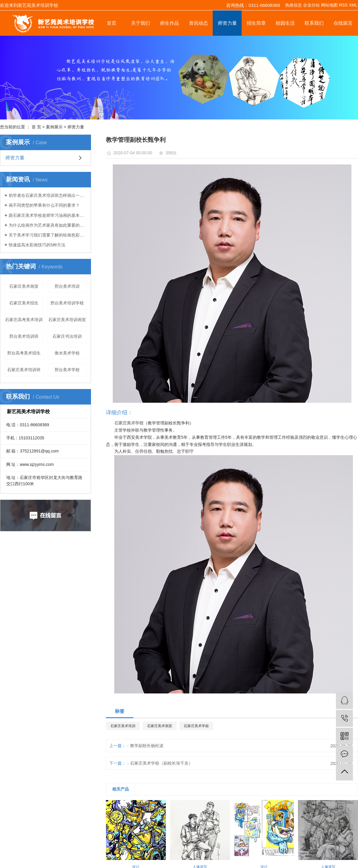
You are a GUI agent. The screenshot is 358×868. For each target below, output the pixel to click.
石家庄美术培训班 (24, 370)
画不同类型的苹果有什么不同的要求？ (44, 205)
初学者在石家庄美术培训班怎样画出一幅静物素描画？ (48, 195)
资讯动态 (198, 23)
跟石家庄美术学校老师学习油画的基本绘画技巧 (48, 215)
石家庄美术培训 (123, 726)
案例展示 (54, 127)
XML (353, 5)
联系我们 (314, 23)
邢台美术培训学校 (67, 303)
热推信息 (294, 5)
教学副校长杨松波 (147, 746)
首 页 (36, 127)
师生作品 (169, 23)
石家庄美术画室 (24, 286)
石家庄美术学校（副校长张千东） (161, 763)
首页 (112, 23)
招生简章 (256, 23)
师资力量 (227, 23)
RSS (343, 5)
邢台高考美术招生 (24, 353)
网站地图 (329, 5)
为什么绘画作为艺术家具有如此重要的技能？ (48, 225)
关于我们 (141, 23)
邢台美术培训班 (24, 336)
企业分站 (311, 5)
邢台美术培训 (67, 286)
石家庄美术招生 (24, 303)
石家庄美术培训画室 (67, 320)
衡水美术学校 (67, 353)
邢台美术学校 (67, 370)
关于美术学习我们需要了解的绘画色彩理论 (48, 235)
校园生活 (285, 23)
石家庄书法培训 (67, 336)
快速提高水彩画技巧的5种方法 (37, 245)
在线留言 (343, 23)
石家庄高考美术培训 (24, 320)
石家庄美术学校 (196, 726)
